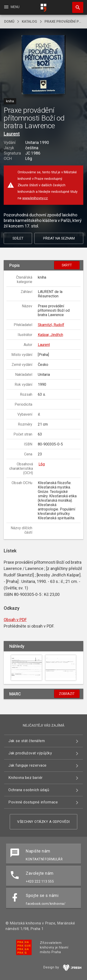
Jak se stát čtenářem (27, 741)
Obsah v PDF (15, 620)
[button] (43, 65)
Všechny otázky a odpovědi (43, 822)
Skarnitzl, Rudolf (51, 325)
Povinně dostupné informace (33, 802)
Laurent (12, 134)
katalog (29, 22)
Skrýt (67, 265)
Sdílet (18, 238)
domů (9, 22)
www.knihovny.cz (35, 198)
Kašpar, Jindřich (50, 335)
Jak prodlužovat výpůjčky (30, 753)
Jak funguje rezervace (27, 765)
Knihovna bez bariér (26, 778)
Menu (11, 7)
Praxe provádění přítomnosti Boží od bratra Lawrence (64, 22)
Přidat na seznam (59, 238)
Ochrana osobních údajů (29, 790)
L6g (42, 464)
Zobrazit (67, 694)
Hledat (76, 5)
